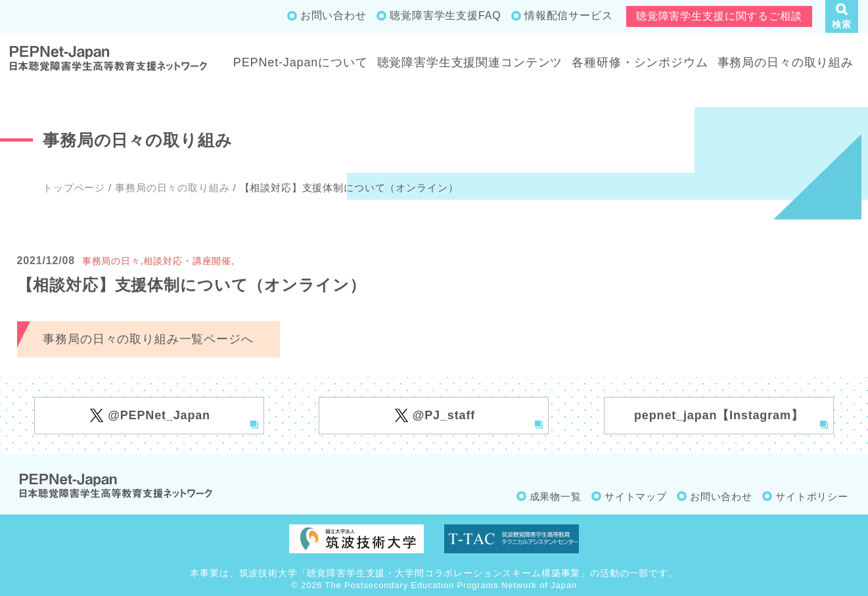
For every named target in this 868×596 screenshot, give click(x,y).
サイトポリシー (812, 496)
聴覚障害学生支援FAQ (445, 15)
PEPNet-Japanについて (301, 62)
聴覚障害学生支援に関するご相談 (719, 16)
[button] (842, 16)
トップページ (74, 188)
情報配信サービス (569, 15)
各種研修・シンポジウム (640, 62)
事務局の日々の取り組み (786, 62)
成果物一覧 (556, 496)
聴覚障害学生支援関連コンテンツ (470, 62)
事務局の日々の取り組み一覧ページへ (148, 339)
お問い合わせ (333, 15)
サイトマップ (636, 496)
